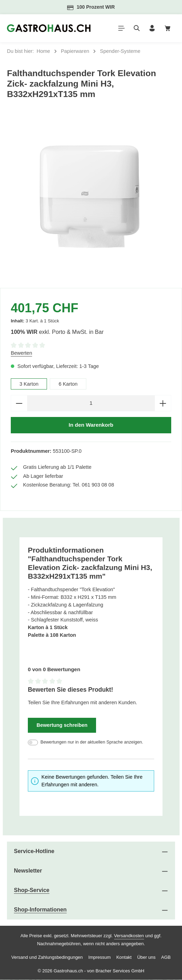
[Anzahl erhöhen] (163, 403)
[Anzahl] (91, 403)
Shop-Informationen (40, 910)
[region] (91, 197)
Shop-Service (32, 890)
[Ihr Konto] (152, 28)
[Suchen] (137, 28)
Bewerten (21, 353)
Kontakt (124, 958)
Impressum (100, 958)
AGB (166, 958)
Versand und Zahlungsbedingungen (47, 958)
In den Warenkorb (91, 425)
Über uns (146, 958)
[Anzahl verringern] (19, 403)
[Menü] (121, 28)
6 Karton (68, 384)
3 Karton (29, 384)
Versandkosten (129, 936)
